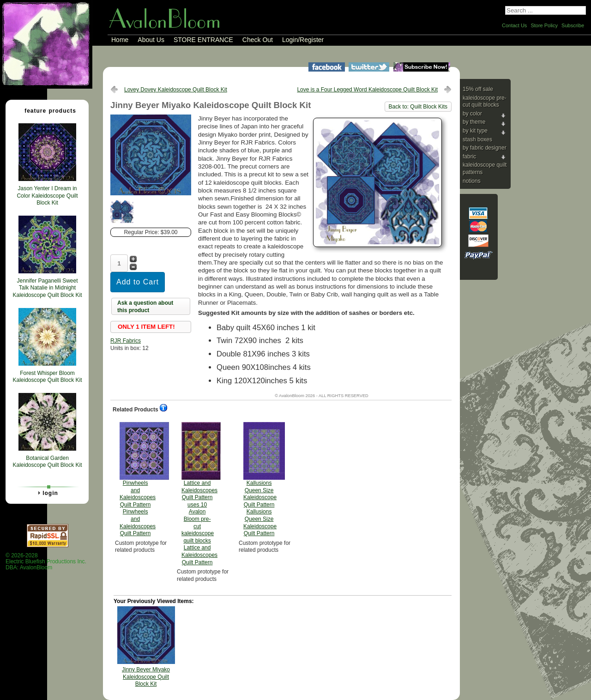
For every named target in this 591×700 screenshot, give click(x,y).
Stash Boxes (477, 139)
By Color (472, 114)
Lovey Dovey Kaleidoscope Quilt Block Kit (176, 90)
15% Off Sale (478, 89)
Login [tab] (47, 493)
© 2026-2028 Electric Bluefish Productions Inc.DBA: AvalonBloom (46, 562)
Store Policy (544, 25)
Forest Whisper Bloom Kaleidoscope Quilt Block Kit (47, 377)
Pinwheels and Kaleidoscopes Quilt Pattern (138, 479)
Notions (472, 181)
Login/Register (303, 40)
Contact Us (514, 25)
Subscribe (573, 25)
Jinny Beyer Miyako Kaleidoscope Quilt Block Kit (146, 677)
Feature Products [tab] (47, 110)
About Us (151, 40)
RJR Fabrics (126, 341)
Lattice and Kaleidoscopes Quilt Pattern (199, 494)
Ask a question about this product (145, 307)
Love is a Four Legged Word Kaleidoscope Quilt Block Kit (367, 90)
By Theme (474, 122)
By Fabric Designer (485, 148)
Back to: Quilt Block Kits (418, 107)
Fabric (469, 157)
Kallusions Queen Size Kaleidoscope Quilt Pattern (260, 479)
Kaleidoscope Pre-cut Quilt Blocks (485, 102)
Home (120, 40)
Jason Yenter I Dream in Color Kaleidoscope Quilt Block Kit (47, 196)
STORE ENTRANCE (203, 40)
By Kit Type (475, 131)
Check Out (258, 40)
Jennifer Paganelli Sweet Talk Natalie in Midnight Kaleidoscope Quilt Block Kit (47, 288)
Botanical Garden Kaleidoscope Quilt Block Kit (47, 462)
